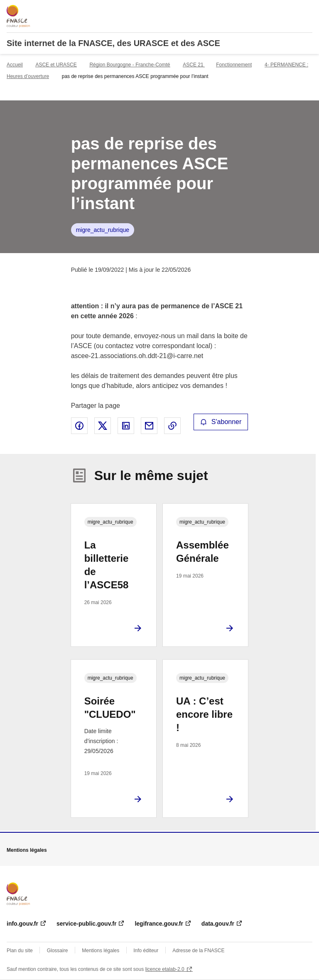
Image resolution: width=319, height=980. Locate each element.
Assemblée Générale (202, 552)
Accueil (15, 65)
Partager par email (149, 426)
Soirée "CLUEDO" (110, 708)
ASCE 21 (194, 65)
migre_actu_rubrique (103, 230)
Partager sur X (103, 426)
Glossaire (58, 951)
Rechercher (291, 10)
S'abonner (221, 422)
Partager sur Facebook (79, 426)
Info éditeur (146, 951)
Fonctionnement (234, 65)
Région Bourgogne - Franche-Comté (130, 65)
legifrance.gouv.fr (159, 924)
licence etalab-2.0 (165, 969)
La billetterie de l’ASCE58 (107, 565)
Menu (307, 10)
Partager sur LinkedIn (126, 426)
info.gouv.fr (22, 924)
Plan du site (20, 951)
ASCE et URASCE (56, 65)
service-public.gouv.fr (86, 924)
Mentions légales (101, 951)
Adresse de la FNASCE (198, 951)
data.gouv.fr (218, 924)
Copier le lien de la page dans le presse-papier (172, 426)
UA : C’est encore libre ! (204, 714)
